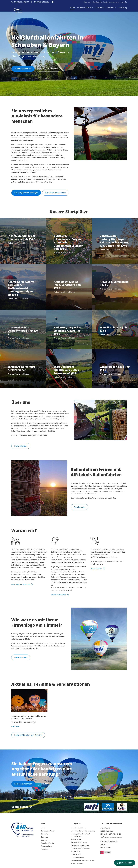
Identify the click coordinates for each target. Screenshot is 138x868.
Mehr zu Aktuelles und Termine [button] (28, 735)
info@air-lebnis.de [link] (111, 841)
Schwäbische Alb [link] (76, 854)
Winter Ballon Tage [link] (77, 863)
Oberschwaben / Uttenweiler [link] (80, 848)
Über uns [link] (87, 2)
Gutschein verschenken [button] (56, 193)
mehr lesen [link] (16, 726)
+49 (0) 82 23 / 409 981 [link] (21, 2)
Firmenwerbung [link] (46, 846)
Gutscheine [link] (100, 8)
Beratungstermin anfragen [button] (26, 193)
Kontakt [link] (124, 2)
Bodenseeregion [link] (76, 839)
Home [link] (73, 8)
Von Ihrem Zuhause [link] (77, 857)
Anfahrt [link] (103, 845)
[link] (17, 8)
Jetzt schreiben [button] (126, 863)
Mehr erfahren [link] (96, 568)
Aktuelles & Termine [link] (48, 843)
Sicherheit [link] (110, 8)
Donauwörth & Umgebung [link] (79, 842)
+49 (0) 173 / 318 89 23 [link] (41, 2)
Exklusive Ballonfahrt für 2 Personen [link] (83, 860)
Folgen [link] (108, 852)
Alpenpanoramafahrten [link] (78, 828)
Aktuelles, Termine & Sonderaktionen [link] (106, 2)
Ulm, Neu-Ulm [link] (75, 851)
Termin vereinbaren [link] (58, 595)
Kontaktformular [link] (106, 848)
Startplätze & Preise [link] (84, 8)
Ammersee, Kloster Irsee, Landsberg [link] (83, 831)
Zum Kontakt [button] (79, 507)
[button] (53, 2)
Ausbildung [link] (123, 8)
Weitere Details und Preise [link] (18, 243)
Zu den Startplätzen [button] (23, 69)
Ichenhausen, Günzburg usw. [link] (80, 845)
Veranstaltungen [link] (30, 722)
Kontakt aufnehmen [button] (49, 69)
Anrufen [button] (44, 784)
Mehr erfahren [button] (21, 446)
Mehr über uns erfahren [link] (20, 584)
